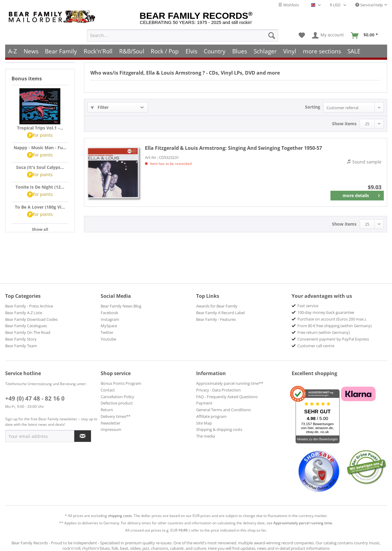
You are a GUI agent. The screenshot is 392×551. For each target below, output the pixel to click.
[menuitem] (183, 35)
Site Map (204, 423)
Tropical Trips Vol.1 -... (40, 128)
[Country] (215, 51)
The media (206, 436)
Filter (100, 107)
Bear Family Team (21, 346)
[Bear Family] (61, 51)
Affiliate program (211, 416)
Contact (108, 390)
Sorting (313, 107)
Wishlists (289, 5)
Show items (344, 124)
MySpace (109, 326)
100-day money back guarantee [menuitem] (326, 312)
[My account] (328, 35)
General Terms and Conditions (223, 410)
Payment (204, 403)
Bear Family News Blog (121, 306)
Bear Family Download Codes (31, 319)
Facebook (109, 313)
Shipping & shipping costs (219, 429)
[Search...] (183, 35)
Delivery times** (116, 416)
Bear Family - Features (216, 319)
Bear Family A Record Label (220, 313)
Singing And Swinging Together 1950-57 (233, 148)
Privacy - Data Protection (218, 390)
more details (361, 194)
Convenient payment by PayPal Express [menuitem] (333, 339)
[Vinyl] (290, 51)
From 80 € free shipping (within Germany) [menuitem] (335, 326)
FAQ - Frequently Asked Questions (227, 397)
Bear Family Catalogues (26, 326)
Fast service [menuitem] (308, 306)
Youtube (108, 339)
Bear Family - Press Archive (29, 306)
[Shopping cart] (366, 35)
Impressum (111, 429)
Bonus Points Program (121, 383)
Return (107, 410)
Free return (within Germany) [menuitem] (324, 332)
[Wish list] (302, 35)
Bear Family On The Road (28, 332)
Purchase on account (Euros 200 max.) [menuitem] (332, 319)
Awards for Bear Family (217, 306)
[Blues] (240, 51)
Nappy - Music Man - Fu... (40, 148)
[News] (31, 51)
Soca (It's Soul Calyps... (40, 167)
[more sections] (322, 51)
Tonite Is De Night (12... (40, 187)
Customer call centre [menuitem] (316, 346)
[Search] (272, 35)
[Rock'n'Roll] (98, 51)
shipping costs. (120, 516)
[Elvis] (191, 51)
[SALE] (354, 51)
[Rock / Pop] (165, 51)
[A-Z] (13, 51)
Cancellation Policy (117, 397)
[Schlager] (265, 51)
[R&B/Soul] (132, 51)
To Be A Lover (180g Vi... (40, 207)
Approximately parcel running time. (303, 523)
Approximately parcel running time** (230, 383)
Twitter (107, 332)
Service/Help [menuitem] (369, 5)
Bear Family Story (21, 339)
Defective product (117, 403)
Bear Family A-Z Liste (24, 313)
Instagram (110, 319)
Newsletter (111, 423)
